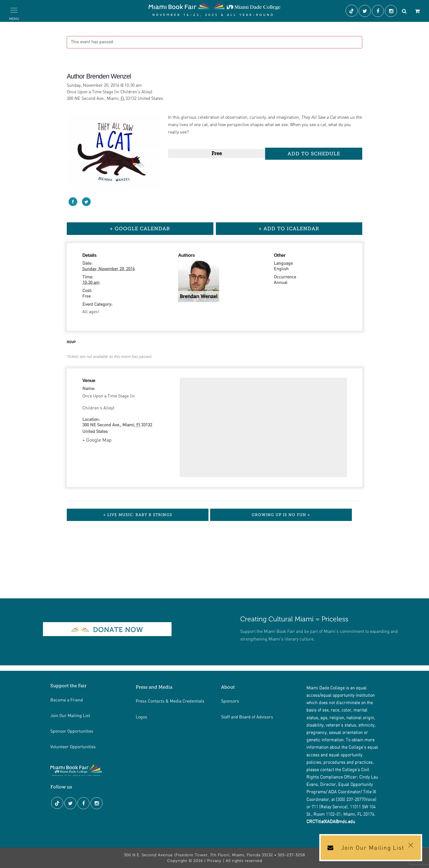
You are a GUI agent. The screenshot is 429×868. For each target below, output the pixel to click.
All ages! (91, 312)
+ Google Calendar (140, 229)
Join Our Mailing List (70, 715)
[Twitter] (365, 12)
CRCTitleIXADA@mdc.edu (331, 822)
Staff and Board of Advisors (247, 717)
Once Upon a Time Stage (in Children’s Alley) (109, 402)
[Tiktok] (352, 12)
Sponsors (230, 701)
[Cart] (417, 12)
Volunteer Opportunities (73, 746)
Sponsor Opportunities (72, 731)
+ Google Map (97, 440)
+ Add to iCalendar (289, 229)
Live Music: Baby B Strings (138, 515)
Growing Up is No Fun (281, 515)
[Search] (404, 12)
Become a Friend (67, 700)
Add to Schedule (314, 154)
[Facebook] (378, 12)
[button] (14, 10)
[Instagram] (392, 12)
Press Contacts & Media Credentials (170, 701)
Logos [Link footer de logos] (141, 717)
